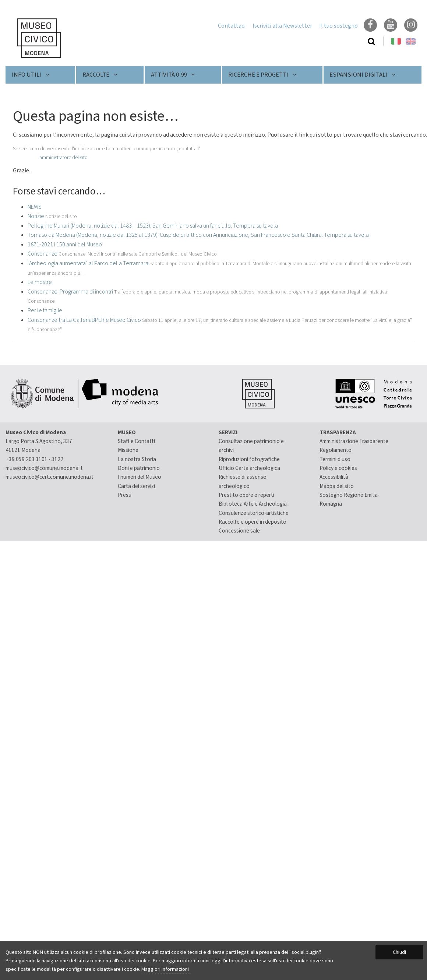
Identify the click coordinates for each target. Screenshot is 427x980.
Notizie (36, 216)
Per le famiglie (45, 310)
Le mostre (40, 282)
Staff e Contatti (136, 441)
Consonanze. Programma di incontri (70, 292)
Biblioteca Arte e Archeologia (253, 504)
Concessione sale (239, 531)
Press (124, 495)
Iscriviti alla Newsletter (282, 26)
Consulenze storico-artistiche (254, 513)
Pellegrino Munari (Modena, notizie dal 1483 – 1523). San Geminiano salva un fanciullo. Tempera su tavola (153, 226)
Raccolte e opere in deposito (253, 522)
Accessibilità (334, 477)
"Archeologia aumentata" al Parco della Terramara (88, 263)
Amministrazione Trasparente (354, 441)
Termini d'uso (335, 459)
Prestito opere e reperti (246, 495)
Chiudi (399, 952)
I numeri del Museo (140, 477)
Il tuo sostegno (338, 26)
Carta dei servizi (136, 486)
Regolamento (336, 450)
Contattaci (232, 26)
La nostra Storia (137, 459)
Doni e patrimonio (139, 468)
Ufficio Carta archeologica (249, 468)
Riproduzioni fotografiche (249, 459)
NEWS (35, 207)
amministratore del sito (63, 157)
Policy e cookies (338, 468)
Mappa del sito (337, 486)
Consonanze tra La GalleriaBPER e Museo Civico (84, 320)
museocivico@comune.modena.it (44, 468)
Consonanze (43, 254)
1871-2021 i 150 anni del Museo (65, 245)
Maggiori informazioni (165, 969)
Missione (128, 450)
